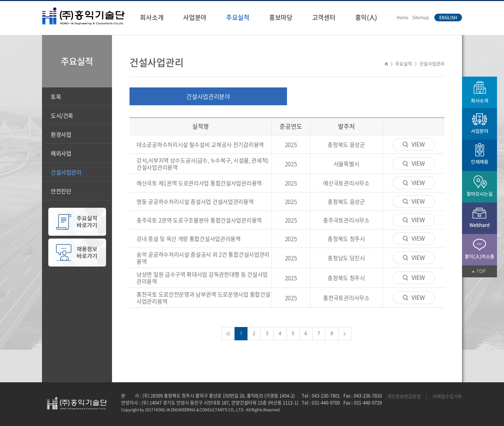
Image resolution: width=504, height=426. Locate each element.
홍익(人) (366, 17)
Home (402, 17)
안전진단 (61, 191)
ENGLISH (448, 17)
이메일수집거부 (447, 396)
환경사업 (61, 134)
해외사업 (61, 153)
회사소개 (152, 17)
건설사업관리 (66, 172)
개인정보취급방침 (404, 396)
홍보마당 (281, 17)
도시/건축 (62, 115)
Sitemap (421, 17)
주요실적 (238, 17)
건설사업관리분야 (208, 96)
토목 (56, 97)
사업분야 (195, 17)
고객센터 (324, 17)
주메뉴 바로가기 (0, 0)
